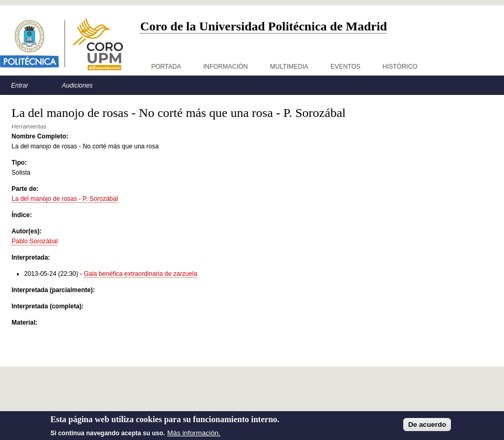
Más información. (194, 436)
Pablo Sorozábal (35, 241)
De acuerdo (427, 427)
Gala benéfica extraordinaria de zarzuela (140, 274)
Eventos (345, 67)
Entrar (20, 85)
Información (225, 67)
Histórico (400, 67)
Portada (166, 67)
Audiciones (77, 85)
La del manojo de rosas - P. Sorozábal (65, 199)
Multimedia (289, 67)
